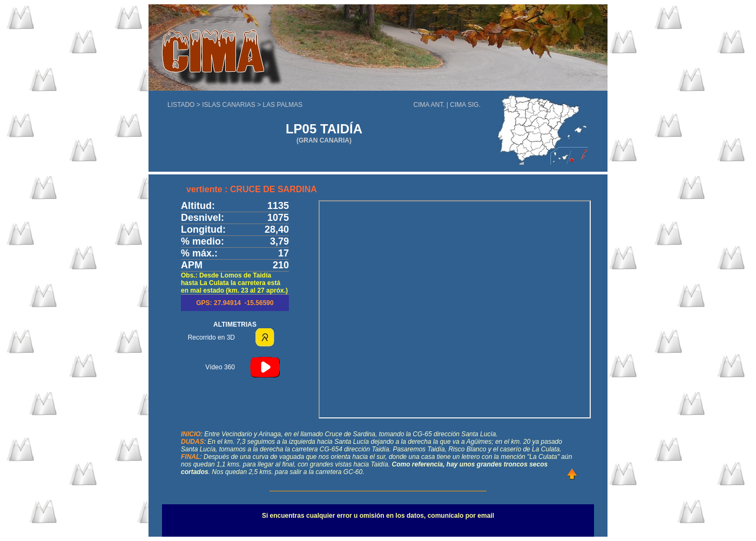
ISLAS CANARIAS (230, 105)
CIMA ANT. (429, 105)
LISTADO (181, 105)
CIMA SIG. (465, 105)
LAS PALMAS (283, 105)
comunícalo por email (461, 516)
